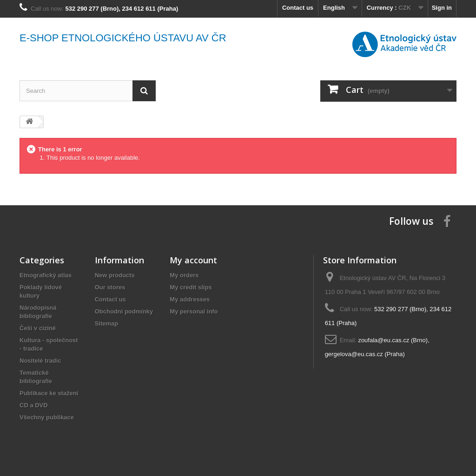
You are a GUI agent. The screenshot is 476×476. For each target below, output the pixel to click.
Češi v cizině (38, 328)
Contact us (298, 8)
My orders (184, 275)
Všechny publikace (47, 417)
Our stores (110, 287)
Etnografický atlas (46, 275)
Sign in (442, 8)
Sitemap (107, 323)
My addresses (190, 299)
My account (193, 260)
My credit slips (191, 287)
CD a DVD (34, 405)
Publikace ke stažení (49, 393)
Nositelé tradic (40, 361)
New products (115, 275)
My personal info (194, 311)
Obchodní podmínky (124, 311)
